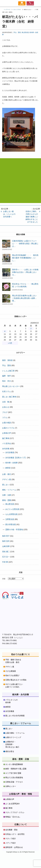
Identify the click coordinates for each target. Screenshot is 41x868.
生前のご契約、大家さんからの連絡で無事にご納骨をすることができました (32, 217)
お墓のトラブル (8, 428)
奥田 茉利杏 (7, 360)
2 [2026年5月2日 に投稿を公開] (31, 328)
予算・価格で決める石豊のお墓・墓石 (13, 661)
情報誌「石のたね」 (13, 817)
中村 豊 (5, 562)
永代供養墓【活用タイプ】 (16, 458)
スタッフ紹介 (11, 839)
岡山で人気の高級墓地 (14, 778)
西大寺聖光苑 (11, 524)
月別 (4, 579)
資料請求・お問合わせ (14, 847)
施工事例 (6, 438)
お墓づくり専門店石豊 (4, 3)
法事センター (11, 786)
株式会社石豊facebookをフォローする (20, 608)
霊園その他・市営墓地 (14, 530)
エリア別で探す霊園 (13, 773)
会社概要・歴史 (11, 830)
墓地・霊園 (7, 500)
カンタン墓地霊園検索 (14, 764)
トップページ (7, 9)
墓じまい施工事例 (9, 397)
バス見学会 (7, 443)
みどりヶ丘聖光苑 (12, 509)
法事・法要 (7, 495)
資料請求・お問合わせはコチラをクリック (20, 196)
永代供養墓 (10, 452)
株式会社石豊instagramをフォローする (20, 624)
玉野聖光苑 (10, 519)
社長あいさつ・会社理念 (15, 834)
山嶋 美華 (6, 546)
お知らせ (6, 407)
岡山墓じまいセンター (11, 386)
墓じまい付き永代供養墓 (15, 716)
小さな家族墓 (11, 671)
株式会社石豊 (13, 595)
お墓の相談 (7, 423)
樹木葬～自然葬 (11, 463)
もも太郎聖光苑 (11, 514)
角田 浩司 (6, 541)
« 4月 (10, 343)
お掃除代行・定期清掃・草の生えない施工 (12, 744)
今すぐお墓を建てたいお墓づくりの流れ (14, 686)
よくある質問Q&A (12, 804)
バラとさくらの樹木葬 (11, 701)
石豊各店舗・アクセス (14, 782)
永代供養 (6, 449)
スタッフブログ (17, 9)
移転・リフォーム (9, 490)
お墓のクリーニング (13, 737)
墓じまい (6, 485)
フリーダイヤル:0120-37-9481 (20, 184)
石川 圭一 (6, 557)
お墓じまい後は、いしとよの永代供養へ (9, 214)
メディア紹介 (11, 843)
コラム (5, 417)
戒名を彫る (10, 751)
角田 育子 (6, 536)
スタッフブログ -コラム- (15, 812)
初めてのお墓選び (12, 675)
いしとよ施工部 (8, 371)
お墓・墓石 (7, 474)
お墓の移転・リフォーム (15, 733)
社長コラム (7, 391)
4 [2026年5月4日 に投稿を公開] (5, 331)
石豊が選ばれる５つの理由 (16, 680)
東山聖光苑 (25, 32)
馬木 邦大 (7, 381)
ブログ (5, 412)
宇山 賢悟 (17, 32)
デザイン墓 (7, 479)
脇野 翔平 (7, 376)
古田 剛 (6, 402)
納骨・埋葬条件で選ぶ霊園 (16, 769)
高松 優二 (6, 552)
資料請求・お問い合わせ (21, 3)
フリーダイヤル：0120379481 (30, 3)
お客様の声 (7, 433)
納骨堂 (8, 468)
